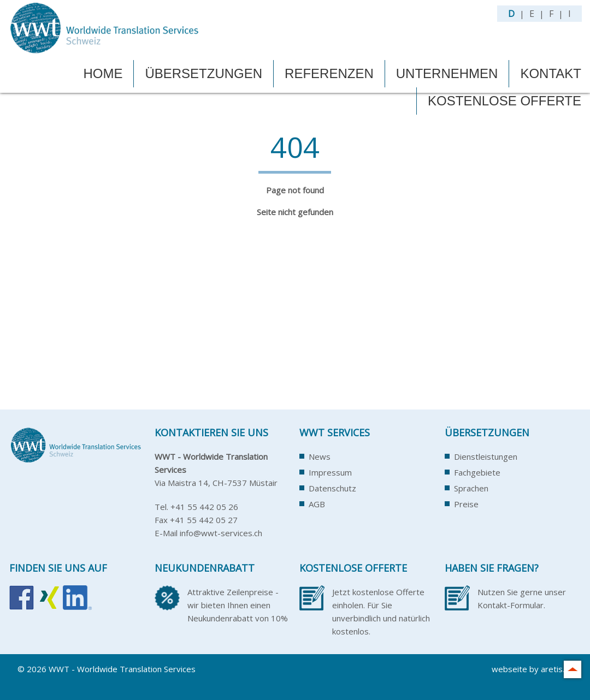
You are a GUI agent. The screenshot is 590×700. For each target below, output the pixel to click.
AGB (317, 504)
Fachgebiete (477, 472)
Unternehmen (447, 73)
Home (103, 73)
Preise (466, 504)
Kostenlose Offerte (505, 101)
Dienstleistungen (486, 456)
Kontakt (551, 73)
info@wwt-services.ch (221, 533)
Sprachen (471, 488)
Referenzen (329, 73)
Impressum (330, 472)
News (320, 456)
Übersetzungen (203, 73)
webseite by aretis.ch (532, 669)
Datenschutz (332, 488)
